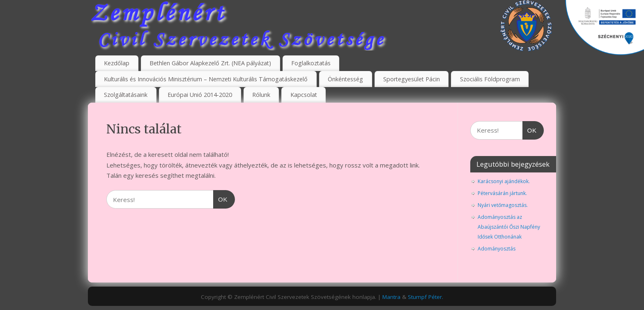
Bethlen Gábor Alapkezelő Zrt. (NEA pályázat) (210, 63)
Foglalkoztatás (311, 63)
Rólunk (261, 95)
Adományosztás (497, 249)
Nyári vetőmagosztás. (503, 205)
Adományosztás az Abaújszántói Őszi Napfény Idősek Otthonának (509, 227)
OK (221, 198)
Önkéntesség (345, 79)
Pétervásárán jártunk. (502, 193)
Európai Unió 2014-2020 (200, 95)
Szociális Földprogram (490, 79)
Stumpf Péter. (425, 297)
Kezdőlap (117, 63)
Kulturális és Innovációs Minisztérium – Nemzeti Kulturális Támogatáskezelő (206, 79)
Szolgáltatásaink (126, 95)
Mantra (391, 297)
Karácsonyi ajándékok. (504, 181)
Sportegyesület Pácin (412, 79)
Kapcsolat (304, 95)
